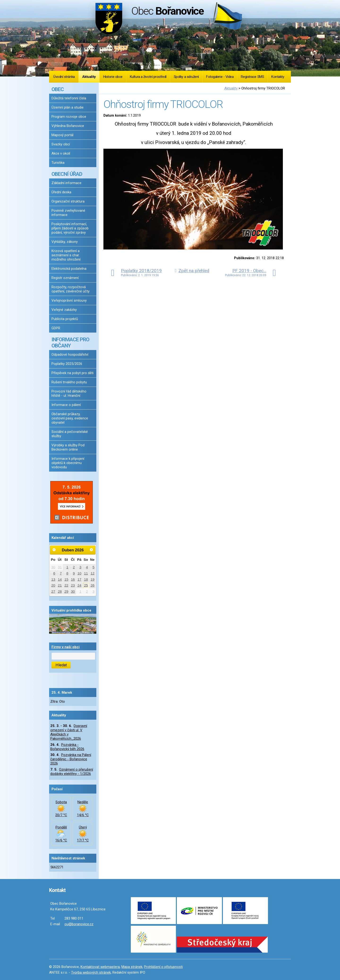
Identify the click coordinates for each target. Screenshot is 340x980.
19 (93, 579)
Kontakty (278, 77)
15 (66, 579)
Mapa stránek (132, 967)
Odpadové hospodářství (70, 355)
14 (60, 579)
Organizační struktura (68, 201)
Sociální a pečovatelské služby (70, 434)
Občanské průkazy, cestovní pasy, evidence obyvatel (70, 418)
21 (60, 585)
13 (53, 579)
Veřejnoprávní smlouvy (69, 300)
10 (79, 573)
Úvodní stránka (64, 77)
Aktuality (89, 77)
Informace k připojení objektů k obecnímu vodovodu (68, 463)
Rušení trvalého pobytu (69, 382)
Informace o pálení (66, 405)
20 (53, 585)
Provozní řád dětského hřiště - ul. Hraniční (69, 393)
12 (93, 573)
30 (53, 567)
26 (93, 585)
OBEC (58, 89)
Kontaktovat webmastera (100, 967)
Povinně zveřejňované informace (68, 213)
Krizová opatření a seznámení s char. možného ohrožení (66, 255)
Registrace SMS (252, 77)
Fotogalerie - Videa (220, 77)
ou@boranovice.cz (79, 924)
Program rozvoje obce (69, 117)
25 (86, 585)
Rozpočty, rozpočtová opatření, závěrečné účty (70, 289)
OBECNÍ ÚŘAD (67, 174)
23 (73, 585)
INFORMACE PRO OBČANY (70, 342)
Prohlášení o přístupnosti (163, 967)
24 (79, 585)
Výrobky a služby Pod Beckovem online (68, 447)
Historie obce (113, 77)
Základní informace (66, 183)
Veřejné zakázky (64, 310)
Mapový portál (62, 135)
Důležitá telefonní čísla (69, 98)
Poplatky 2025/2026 (67, 364)
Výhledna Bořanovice (68, 126)
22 (66, 585)
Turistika (58, 163)
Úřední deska (61, 192)
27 (53, 591)
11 (86, 573)
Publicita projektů (65, 319)
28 (60, 591)
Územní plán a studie (68, 107)
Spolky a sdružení (186, 77)
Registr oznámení (65, 278)
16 (73, 579)
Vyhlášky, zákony (65, 242)
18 (86, 579)
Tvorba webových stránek (91, 972)
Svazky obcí (61, 144)
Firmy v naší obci (66, 647)
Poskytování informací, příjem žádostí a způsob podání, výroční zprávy (70, 228)
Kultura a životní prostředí (148, 77)
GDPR (56, 328)
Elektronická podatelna (69, 269)
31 (60, 567)
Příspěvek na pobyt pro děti (72, 373)
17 (79, 579)
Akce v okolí (61, 153)
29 (66, 591)
